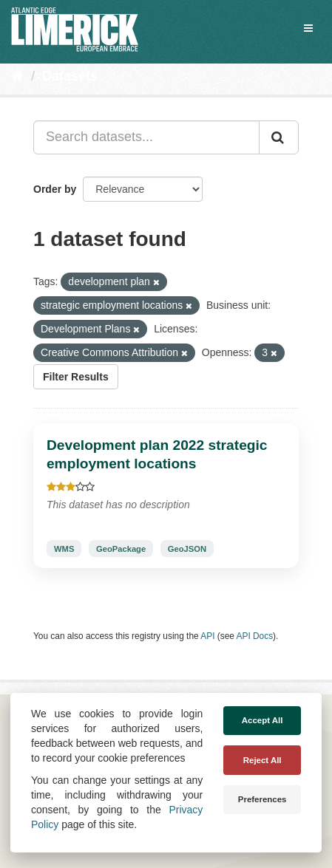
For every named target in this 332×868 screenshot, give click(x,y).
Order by (55, 189)
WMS (64, 549)
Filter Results (76, 377)
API (207, 636)
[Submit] (279, 137)
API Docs (255, 636)
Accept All (262, 720)
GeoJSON (187, 549)
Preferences (262, 799)
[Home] (17, 76)
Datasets (70, 76)
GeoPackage (121, 549)
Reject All (262, 760)
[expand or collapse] (308, 28)
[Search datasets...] (146, 137)
